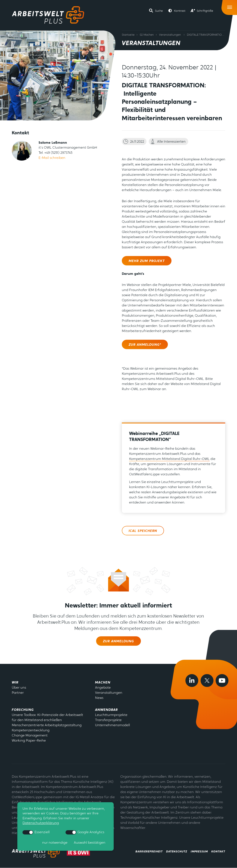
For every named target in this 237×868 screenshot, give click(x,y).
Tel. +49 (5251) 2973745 (55, 153)
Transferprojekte (108, 720)
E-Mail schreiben (52, 158)
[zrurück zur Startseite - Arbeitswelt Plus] (37, 852)
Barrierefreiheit (149, 852)
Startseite (128, 35)
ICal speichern (143, 531)
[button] (156, 11)
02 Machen (147, 35)
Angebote (103, 688)
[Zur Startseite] (48, 15)
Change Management (30, 736)
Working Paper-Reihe (29, 741)
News (99, 698)
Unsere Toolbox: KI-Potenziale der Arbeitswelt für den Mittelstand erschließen (47, 718)
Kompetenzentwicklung (31, 730)
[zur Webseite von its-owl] (78, 852)
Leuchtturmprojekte (111, 715)
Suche (159, 11)
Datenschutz (177, 852)
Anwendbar (106, 710)
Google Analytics (85, 832)
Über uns (19, 688)
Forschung (23, 710)
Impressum (199, 852)
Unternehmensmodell (113, 725)
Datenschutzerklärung (41, 823)
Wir (15, 683)
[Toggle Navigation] (230, 6)
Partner (18, 693)
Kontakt (218, 852)
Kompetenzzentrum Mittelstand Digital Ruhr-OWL (169, 459)
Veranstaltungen (170, 35)
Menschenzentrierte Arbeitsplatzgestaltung (47, 725)
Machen (103, 683)
